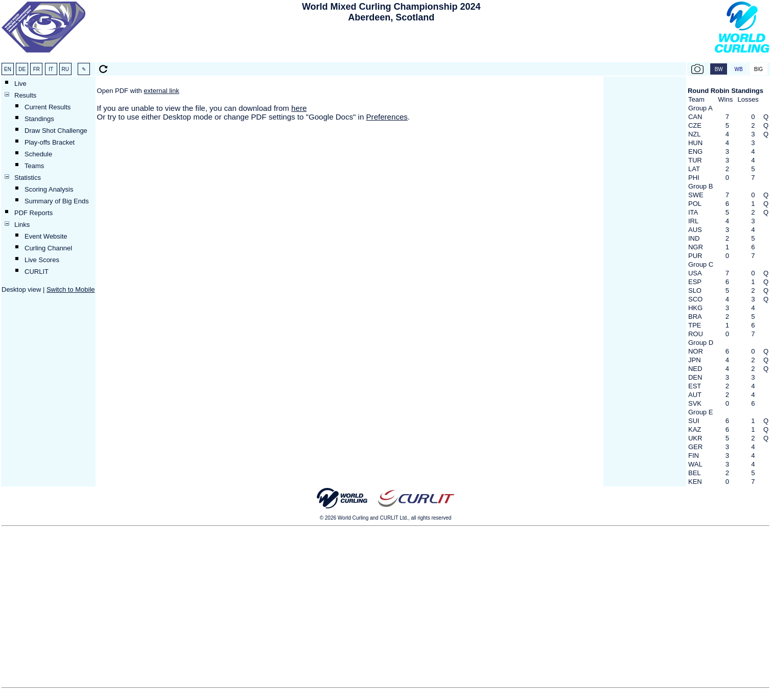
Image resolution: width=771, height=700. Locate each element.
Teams (34, 166)
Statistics (28, 178)
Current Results (48, 107)
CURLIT (37, 272)
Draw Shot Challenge (56, 131)
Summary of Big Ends (57, 201)
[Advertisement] (391, 44)
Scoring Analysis (49, 189)
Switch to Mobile (71, 289)
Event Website (46, 236)
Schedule (38, 154)
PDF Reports (33, 213)
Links (22, 225)
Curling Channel (48, 248)
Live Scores (42, 260)
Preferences (387, 117)
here (299, 108)
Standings (39, 119)
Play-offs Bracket (50, 142)
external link (161, 91)
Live (20, 84)
